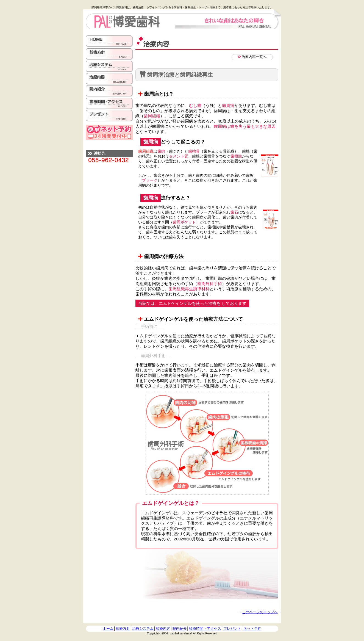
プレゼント (232, 628)
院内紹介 (180, 628)
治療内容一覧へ (252, 57)
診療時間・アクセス (205, 628)
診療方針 (123, 628)
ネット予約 (252, 628)
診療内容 (163, 628)
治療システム (143, 628)
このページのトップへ (260, 612)
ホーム (108, 628)
